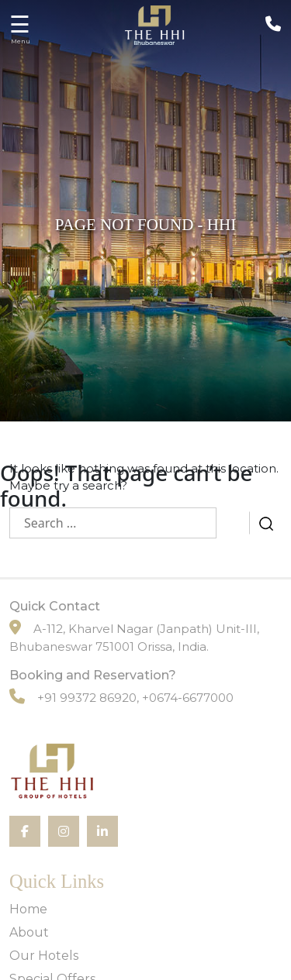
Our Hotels (44, 956)
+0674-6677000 (188, 698)
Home (28, 909)
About (29, 932)
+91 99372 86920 (87, 698)
